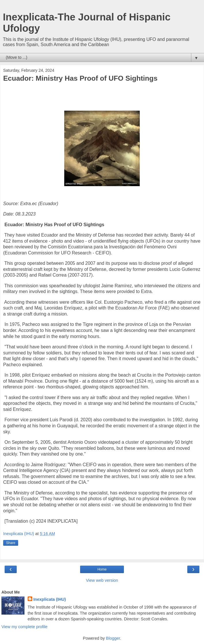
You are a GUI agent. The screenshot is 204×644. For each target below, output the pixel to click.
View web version (102, 580)
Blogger (113, 638)
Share (11, 543)
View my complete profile (24, 627)
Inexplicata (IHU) (50, 599)
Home (102, 569)
